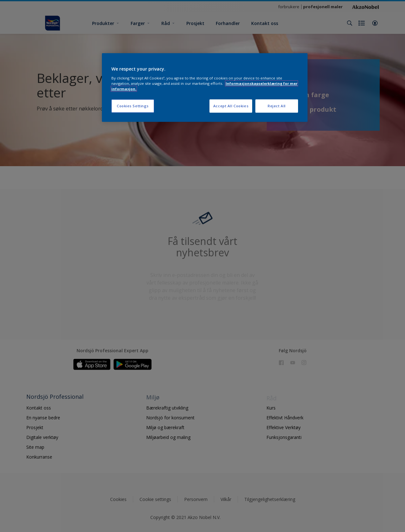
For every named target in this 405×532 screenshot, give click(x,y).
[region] (205, 88)
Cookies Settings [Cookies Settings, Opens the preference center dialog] (133, 106)
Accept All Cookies (231, 106)
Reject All (277, 106)
